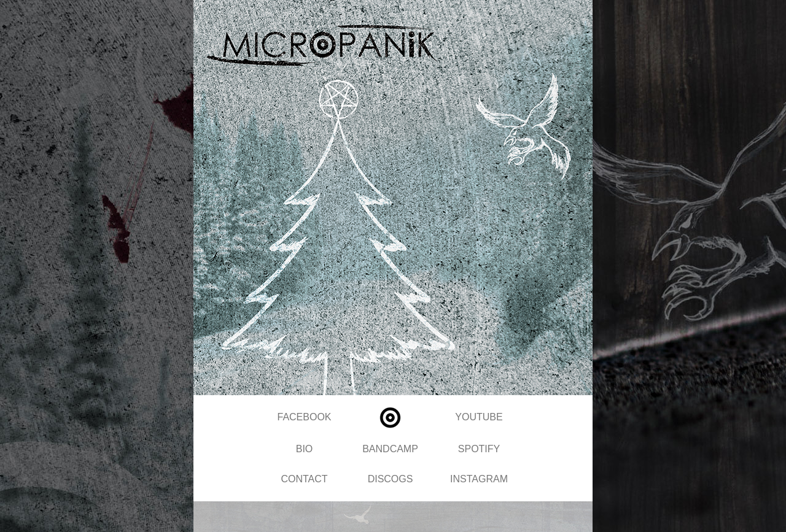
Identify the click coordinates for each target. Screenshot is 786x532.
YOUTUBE (479, 417)
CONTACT (304, 479)
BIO (305, 449)
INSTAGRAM (479, 479)
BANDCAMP (390, 449)
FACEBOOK (304, 417)
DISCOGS (391, 479)
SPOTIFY (479, 449)
